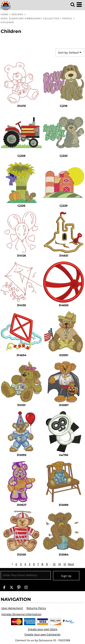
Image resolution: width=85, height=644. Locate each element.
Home (4, 14)
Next (71, 564)
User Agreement (12, 608)
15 (65, 564)
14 (59, 564)
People (67, 18)
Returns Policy (36, 608)
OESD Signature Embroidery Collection (30, 18)
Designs (18, 14)
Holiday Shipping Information (21, 614)
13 (54, 564)
